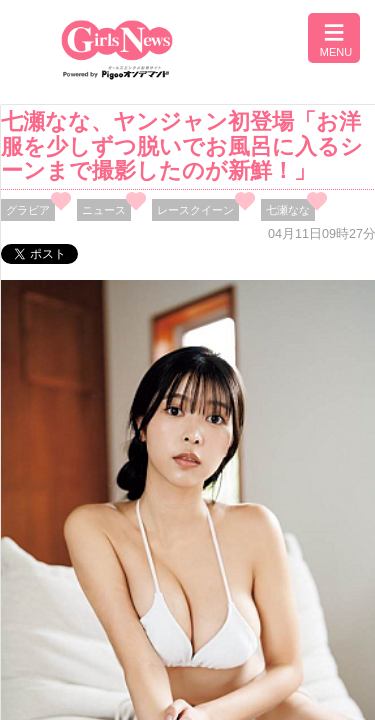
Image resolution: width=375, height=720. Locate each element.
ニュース (104, 210)
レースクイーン (195, 210)
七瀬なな (288, 210)
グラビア (28, 210)
